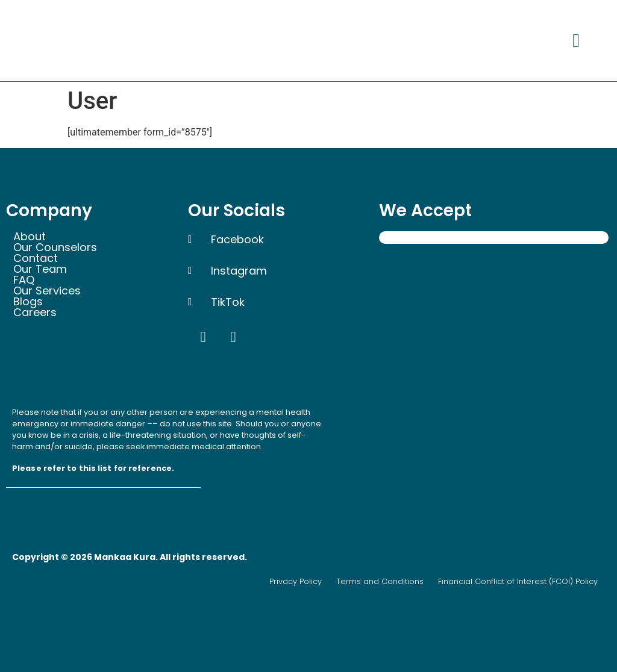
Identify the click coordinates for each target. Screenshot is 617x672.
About (30, 237)
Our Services (47, 291)
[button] (576, 40)
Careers (42, 313)
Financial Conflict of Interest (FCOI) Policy (518, 581)
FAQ (24, 280)
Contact (36, 258)
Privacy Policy (296, 581)
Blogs (28, 302)
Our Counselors (55, 247)
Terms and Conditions (380, 581)
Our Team (40, 269)
